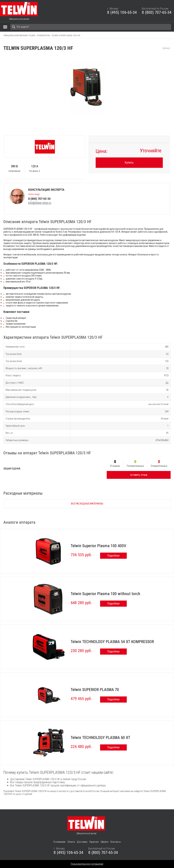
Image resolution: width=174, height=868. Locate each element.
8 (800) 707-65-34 (157, 12)
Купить (129, 162)
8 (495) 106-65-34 (122, 12)
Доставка (82, 842)
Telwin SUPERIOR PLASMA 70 (95, 690)
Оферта (105, 842)
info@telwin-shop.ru (40, 203)
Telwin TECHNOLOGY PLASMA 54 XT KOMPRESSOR (112, 642)
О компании (59, 842)
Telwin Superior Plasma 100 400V (98, 546)
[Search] (91, 27)
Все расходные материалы (87, 504)
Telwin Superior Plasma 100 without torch (105, 594)
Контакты (116, 842)
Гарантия (94, 842)
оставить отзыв (139, 475)
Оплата (71, 842)
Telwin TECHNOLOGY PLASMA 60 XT (100, 738)
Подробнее (113, 556)
